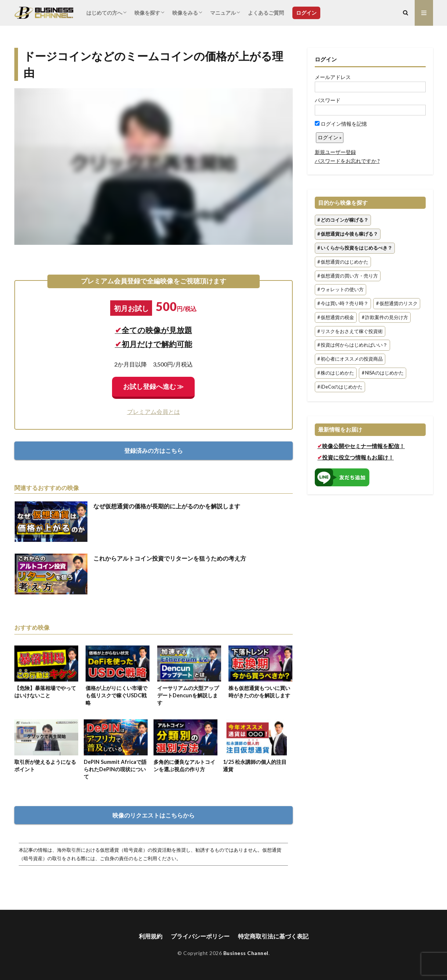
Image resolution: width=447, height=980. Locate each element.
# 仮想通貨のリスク (397, 303)
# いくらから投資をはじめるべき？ (355, 248)
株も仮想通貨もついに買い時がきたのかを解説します (259, 692)
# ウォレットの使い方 (340, 290)
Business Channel (246, 953)
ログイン (306, 13)
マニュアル (223, 13)
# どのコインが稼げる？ (343, 220)
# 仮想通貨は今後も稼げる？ (348, 234)
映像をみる (185, 13)
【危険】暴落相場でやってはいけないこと (45, 692)
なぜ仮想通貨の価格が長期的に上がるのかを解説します (167, 506)
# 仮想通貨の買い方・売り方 (348, 276)
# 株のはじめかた (336, 373)
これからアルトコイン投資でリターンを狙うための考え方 (170, 558)
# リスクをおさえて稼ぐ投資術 (350, 331)
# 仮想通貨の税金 (336, 317)
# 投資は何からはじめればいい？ (352, 345)
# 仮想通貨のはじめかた (343, 262)
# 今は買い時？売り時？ (343, 303)
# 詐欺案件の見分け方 (385, 317)
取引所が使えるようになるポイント (45, 766)
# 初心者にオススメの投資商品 (350, 359)
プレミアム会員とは (154, 412)
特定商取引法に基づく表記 (273, 936)
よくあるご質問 (266, 13)
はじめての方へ (104, 13)
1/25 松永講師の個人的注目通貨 (255, 766)
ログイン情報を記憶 (341, 124)
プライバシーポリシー (200, 936)
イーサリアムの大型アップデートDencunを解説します (188, 695)
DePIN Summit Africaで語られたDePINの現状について (115, 769)
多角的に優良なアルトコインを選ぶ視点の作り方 (184, 766)
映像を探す (147, 13)
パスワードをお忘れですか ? (347, 161)
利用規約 (151, 936)
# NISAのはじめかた (383, 373)
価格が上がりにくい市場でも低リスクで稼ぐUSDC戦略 (116, 695)
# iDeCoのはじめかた (340, 387)
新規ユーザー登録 (335, 152)
